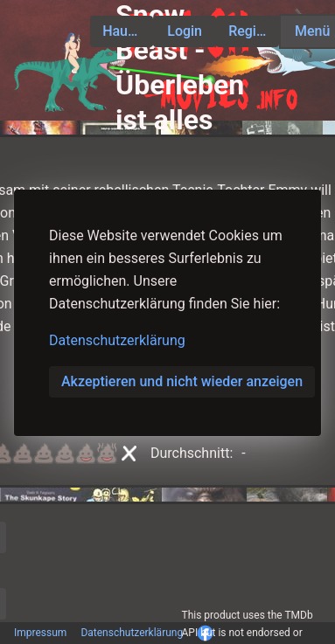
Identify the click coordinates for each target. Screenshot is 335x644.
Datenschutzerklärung (117, 340)
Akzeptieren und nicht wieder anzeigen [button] (182, 381)
